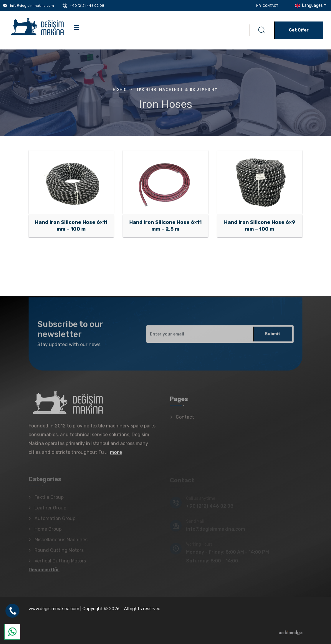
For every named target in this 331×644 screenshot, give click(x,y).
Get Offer (299, 30)
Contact (270, 6)
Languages (308, 5)
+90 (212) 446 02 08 (87, 6)
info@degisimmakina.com (32, 6)
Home (120, 90)
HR (259, 6)
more (116, 456)
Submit (273, 337)
